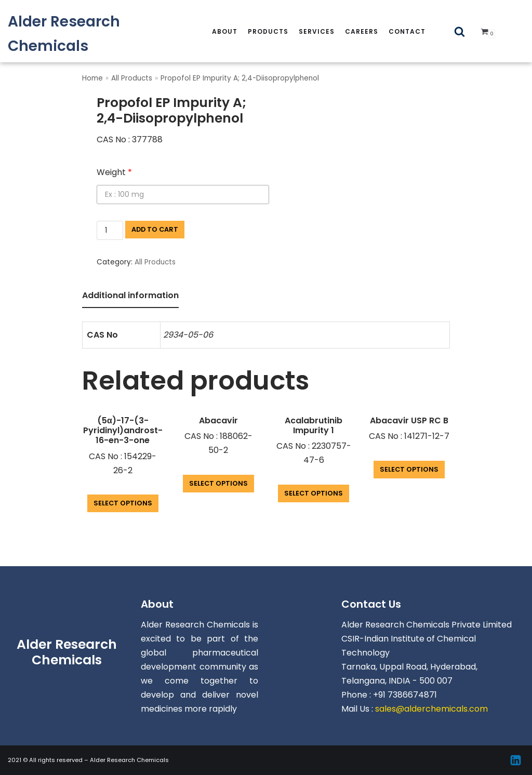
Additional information (130, 295)
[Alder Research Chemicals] (89, 34)
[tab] (130, 296)
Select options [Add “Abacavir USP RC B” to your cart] (409, 469)
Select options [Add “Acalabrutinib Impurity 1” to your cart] (314, 493)
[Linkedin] (516, 760)
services (317, 31)
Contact (407, 31)
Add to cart (155, 229)
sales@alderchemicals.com (431, 709)
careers (362, 31)
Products (268, 31)
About (225, 31)
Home (92, 78)
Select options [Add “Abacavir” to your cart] (218, 483)
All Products (132, 78)
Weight (114, 172)
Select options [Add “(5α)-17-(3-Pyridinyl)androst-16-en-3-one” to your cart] (123, 503)
